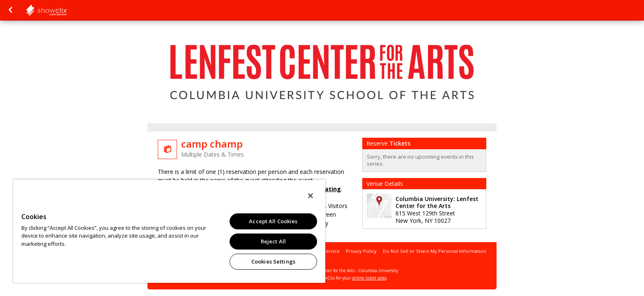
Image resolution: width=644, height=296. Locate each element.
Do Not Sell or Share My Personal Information (435, 251)
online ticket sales (369, 278)
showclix (67, 10)
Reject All (273, 241)
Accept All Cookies (273, 221)
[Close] (310, 196)
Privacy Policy (361, 251)
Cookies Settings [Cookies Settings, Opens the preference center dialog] (273, 261)
